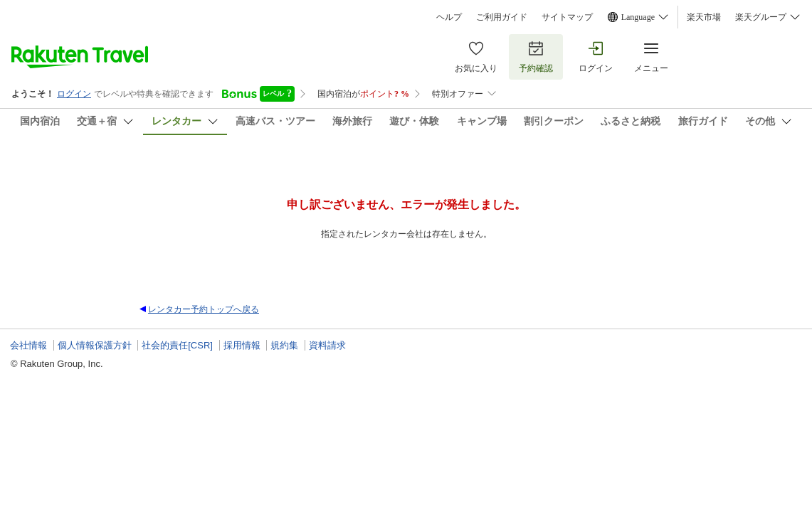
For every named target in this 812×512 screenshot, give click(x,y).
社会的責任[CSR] (177, 345)
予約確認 (536, 57)
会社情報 (28, 345)
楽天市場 (704, 17)
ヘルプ (449, 17)
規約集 (284, 345)
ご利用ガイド (502, 17)
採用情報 (242, 345)
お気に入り (476, 57)
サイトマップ (567, 17)
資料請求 (327, 345)
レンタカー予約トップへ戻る (204, 309)
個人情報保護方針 (95, 345)
